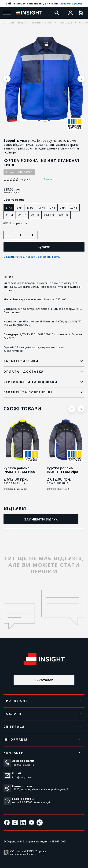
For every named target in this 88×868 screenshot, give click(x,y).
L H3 (52, 208)
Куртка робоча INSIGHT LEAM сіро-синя (63, 472)
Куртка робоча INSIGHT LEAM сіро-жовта (20, 472)
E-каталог (44, 680)
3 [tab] (34, 120)
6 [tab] (64, 120)
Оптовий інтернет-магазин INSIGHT (28, 22)
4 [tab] (44, 120)
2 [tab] (23, 120)
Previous (7, 79)
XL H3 (74, 208)
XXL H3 (22, 215)
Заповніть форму (71, 4)
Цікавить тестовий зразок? (32, 257)
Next (81, 79)
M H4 (42, 208)
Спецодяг (66, 22)
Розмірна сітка (16, 224)
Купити (44, 247)
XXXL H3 (49, 215)
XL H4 (9, 215)
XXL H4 (35, 215)
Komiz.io (31, 854)
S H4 (19, 208)
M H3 (30, 208)
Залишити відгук (41, 520)
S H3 (9, 208)
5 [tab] (54, 120)
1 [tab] (13, 120)
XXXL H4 (63, 215)
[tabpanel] (44, 79)
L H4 (63, 208)
